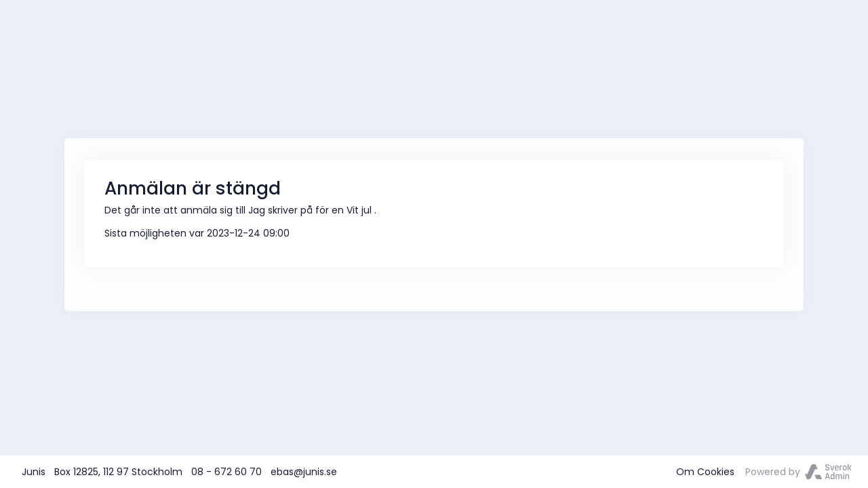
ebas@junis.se (304, 472)
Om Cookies (705, 472)
